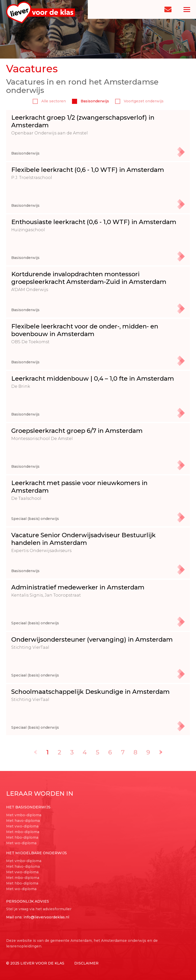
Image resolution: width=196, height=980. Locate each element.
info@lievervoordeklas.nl (46, 917)
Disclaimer (86, 963)
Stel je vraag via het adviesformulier (39, 909)
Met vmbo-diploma (24, 815)
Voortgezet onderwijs (139, 101)
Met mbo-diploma (23, 832)
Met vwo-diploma (22, 826)
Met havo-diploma (23, 821)
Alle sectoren (49, 101)
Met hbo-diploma (22, 837)
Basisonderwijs (90, 101)
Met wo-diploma (21, 843)
